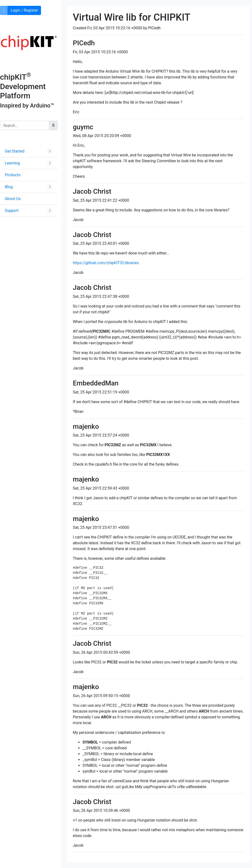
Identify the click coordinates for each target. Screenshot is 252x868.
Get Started (15, 151)
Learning (12, 163)
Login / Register (24, 10)
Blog (9, 187)
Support (12, 211)
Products (13, 175)
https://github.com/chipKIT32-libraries (106, 263)
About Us (13, 199)
